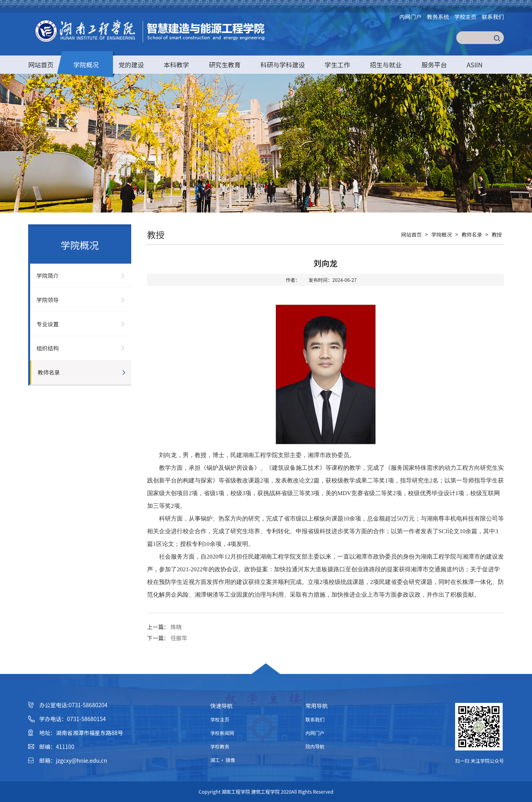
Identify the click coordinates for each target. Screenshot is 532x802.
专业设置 (48, 324)
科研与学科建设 (283, 65)
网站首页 (41, 65)
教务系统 (438, 17)
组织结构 (48, 348)
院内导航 (315, 746)
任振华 (179, 638)
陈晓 (176, 627)
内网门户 (411, 17)
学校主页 (465, 17)
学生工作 (337, 65)
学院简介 (48, 276)
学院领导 (48, 300)
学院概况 (86, 65)
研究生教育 (225, 65)
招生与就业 (386, 65)
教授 (497, 234)
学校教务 (220, 746)
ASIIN (475, 65)
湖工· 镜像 (223, 760)
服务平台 (434, 65)
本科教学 (176, 65)
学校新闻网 (222, 733)
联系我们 (493, 17)
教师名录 (49, 372)
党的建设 (131, 65)
